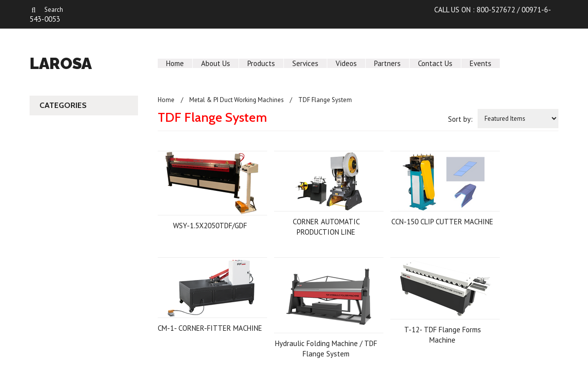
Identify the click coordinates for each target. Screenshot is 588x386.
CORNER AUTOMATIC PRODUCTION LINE (326, 227)
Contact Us (435, 63)
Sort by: (460, 119)
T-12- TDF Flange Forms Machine (443, 335)
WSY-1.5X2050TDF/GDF (210, 226)
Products (261, 63)
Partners (387, 63)
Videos (346, 63)
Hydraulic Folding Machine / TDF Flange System (326, 349)
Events (481, 63)
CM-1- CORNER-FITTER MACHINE (210, 328)
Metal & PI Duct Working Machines (237, 100)
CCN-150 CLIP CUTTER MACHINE (442, 222)
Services (305, 63)
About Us (216, 63)
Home (175, 63)
